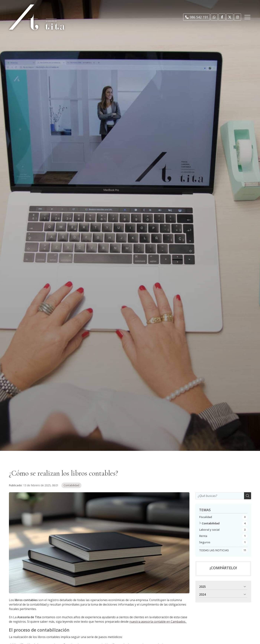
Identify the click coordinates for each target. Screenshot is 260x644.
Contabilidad (71, 485)
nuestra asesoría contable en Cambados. (158, 622)
